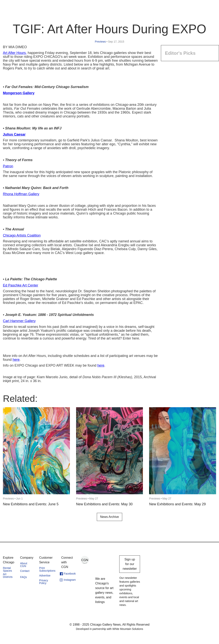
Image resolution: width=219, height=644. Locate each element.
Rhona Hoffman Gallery (21, 194)
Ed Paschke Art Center (21, 285)
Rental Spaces (7, 569)
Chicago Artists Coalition (22, 235)
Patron (8, 166)
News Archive (109, 517)
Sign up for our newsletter (130, 564)
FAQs (24, 577)
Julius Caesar (14, 134)
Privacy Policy (44, 582)
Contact (25, 571)
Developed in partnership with (109, 629)
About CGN (24, 565)
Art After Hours (14, 53)
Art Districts (8, 576)
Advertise (45, 576)
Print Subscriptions (47, 569)
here (16, 360)
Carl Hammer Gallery (19, 321)
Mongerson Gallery (19, 93)
